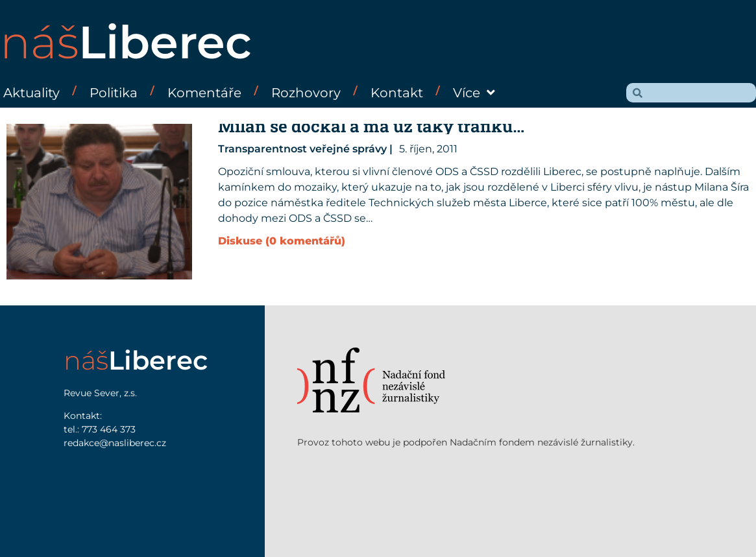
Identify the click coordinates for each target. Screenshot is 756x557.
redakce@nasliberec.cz (115, 443)
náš (126, 42)
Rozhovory (306, 93)
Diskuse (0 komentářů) (282, 241)
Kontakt (397, 93)
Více (474, 93)
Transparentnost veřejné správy (302, 149)
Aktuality (31, 93)
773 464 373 (109, 429)
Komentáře (204, 93)
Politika (114, 93)
